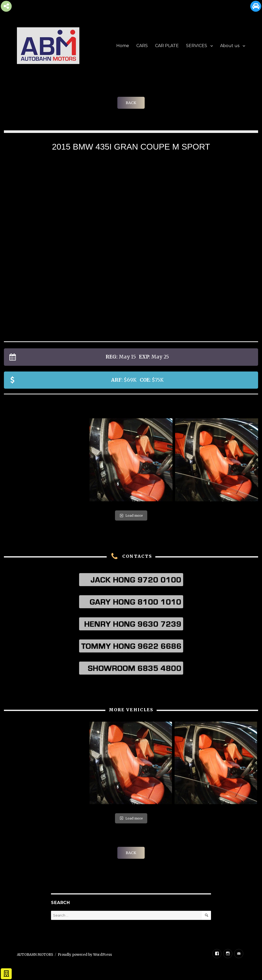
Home (123, 46)
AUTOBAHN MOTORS (35, 955)
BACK (131, 103)
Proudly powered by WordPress (85, 955)
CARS (142, 46)
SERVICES (197, 46)
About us (230, 46)
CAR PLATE (167, 46)
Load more (131, 515)
